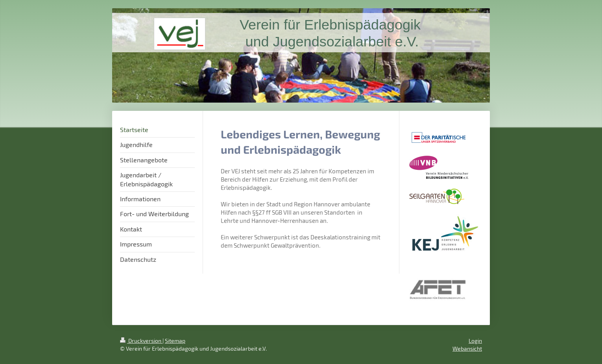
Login (475, 341)
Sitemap (175, 341)
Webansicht (467, 348)
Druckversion (141, 341)
